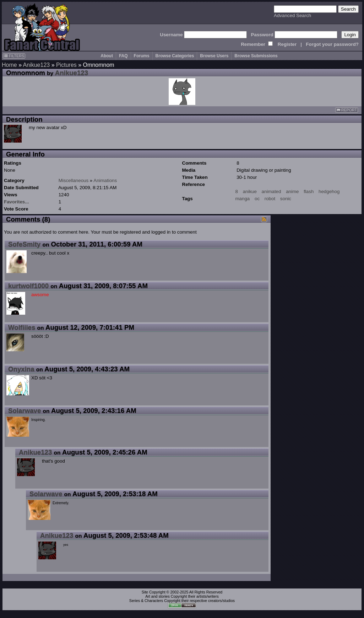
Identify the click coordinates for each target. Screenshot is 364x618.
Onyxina (21, 369)
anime (292, 191)
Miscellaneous (74, 180)
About (107, 56)
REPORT (347, 110)
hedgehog (329, 191)
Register (287, 44)
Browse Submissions (256, 56)
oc (257, 199)
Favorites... (16, 202)
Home (9, 65)
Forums (142, 56)
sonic (286, 199)
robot (270, 199)
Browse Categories (175, 56)
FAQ (123, 56)
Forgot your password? (332, 44)
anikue (250, 191)
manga (243, 199)
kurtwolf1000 (28, 286)
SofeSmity (24, 244)
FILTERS (14, 56)
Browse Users (214, 56)
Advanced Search (292, 15)
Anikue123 (37, 65)
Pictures (66, 65)
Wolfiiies (22, 327)
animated (271, 191)
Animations (105, 180)
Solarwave (25, 411)
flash (309, 191)
